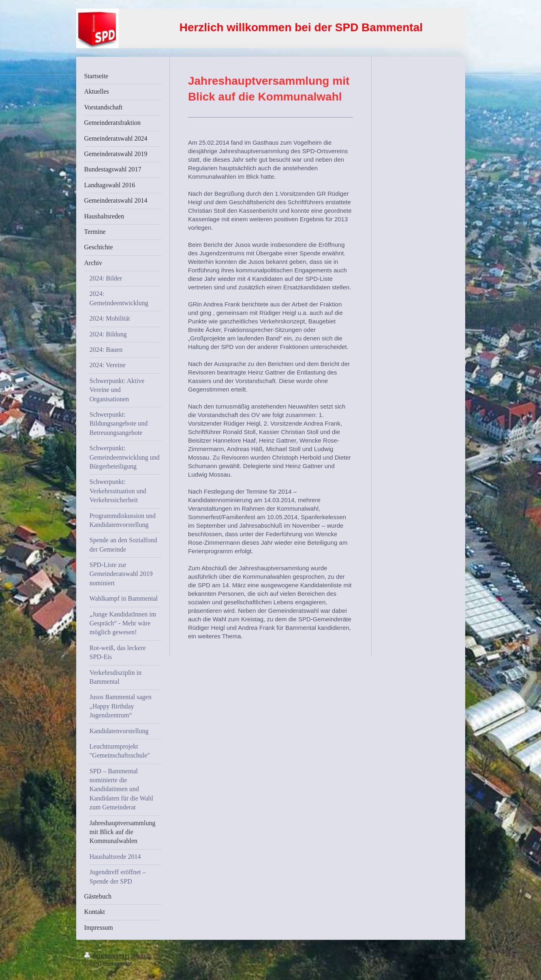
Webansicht (442, 956)
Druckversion (106, 956)
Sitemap (141, 956)
